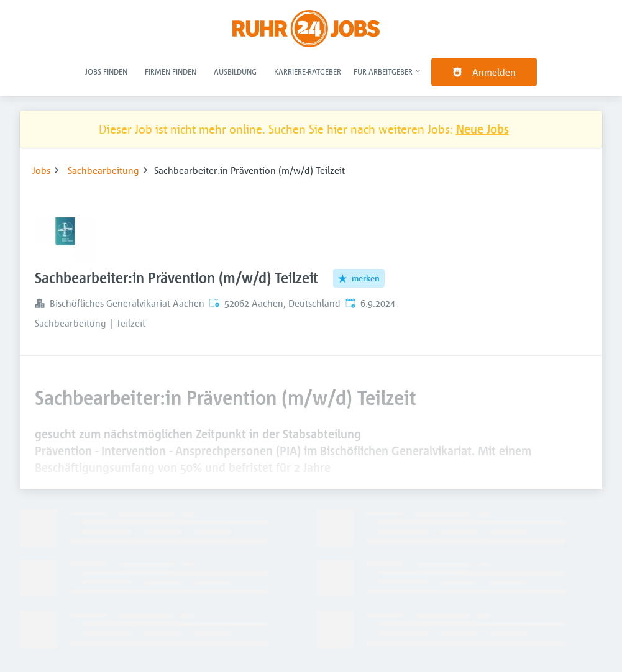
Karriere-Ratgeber (308, 71)
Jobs (41, 170)
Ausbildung (235, 71)
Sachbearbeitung (103, 170)
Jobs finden (106, 71)
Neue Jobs (483, 129)
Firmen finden (171, 71)
